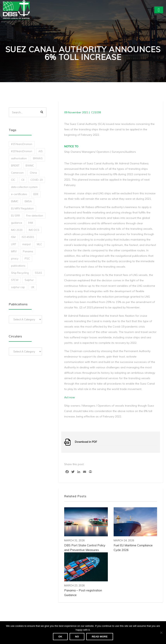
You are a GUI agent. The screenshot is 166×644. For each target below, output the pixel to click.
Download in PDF (86, 442)
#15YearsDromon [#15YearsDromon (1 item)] (22, 144)
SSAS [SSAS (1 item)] (38, 273)
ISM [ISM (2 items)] (13, 237)
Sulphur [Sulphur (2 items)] (29, 280)
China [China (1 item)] (33, 173)
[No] (161, 633)
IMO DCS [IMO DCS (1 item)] (34, 230)
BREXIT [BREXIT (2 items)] (15, 165)
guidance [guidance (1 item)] (17, 223)
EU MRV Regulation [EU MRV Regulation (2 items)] (22, 208)
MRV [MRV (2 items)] (14, 251)
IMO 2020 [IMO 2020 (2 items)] (17, 230)
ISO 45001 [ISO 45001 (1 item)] (28, 237)
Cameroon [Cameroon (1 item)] (17, 173)
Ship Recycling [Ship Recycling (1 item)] (20, 273)
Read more (100, 637)
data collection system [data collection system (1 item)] (24, 187)
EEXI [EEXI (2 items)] (36, 194)
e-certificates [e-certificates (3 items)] (19, 194)
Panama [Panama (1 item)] (28, 251)
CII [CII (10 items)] (23, 180)
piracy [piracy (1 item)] (15, 258)
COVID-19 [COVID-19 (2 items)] (37, 180)
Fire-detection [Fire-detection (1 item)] (35, 216)
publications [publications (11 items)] (18, 266)
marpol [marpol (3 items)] (26, 244)
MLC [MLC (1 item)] (39, 244)
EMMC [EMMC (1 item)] (15, 201)
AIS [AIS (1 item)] (41, 151)
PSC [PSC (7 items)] (27, 258)
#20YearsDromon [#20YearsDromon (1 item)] (22, 151)
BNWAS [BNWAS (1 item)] (38, 158)
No (77, 637)
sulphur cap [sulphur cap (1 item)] (18, 287)
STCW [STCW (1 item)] (15, 280)
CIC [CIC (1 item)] (13, 180)
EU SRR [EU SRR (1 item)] (16, 216)
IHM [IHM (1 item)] (31, 223)
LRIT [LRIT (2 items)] (14, 244)
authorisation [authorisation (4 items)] (19, 158)
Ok (60, 637)
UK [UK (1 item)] (33, 287)
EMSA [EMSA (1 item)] (28, 201)
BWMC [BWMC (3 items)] (30, 165)
